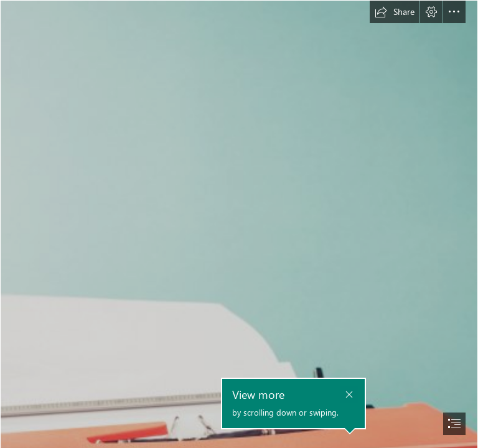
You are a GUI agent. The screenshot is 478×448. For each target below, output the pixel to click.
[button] (395, 12)
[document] (239, 224)
